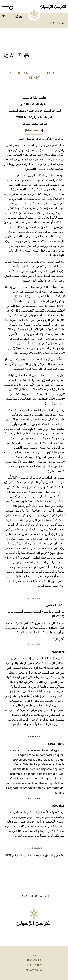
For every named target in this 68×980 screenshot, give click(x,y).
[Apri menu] (5, 8)
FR (41, 73)
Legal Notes (34, 960)
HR (48, 73)
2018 (51, 23)
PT (38, 78)
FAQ (34, 955)
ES (34, 73)
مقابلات (60, 23)
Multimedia (34, 130)
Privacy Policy (34, 970)
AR (12, 73)
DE (19, 73)
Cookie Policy (34, 965)
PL (31, 78)
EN (26, 73)
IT (54, 73)
